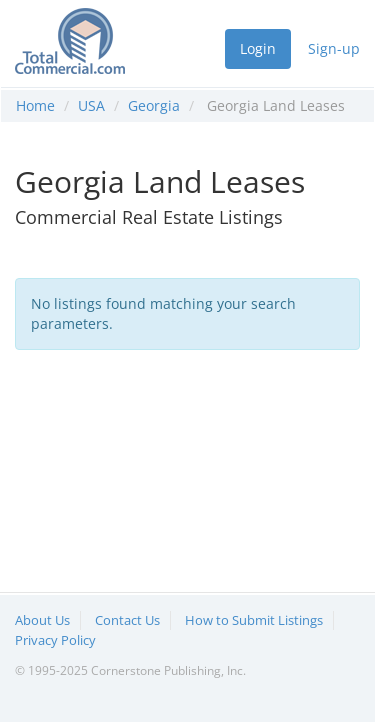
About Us (42, 620)
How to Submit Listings (254, 620)
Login (258, 48)
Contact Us (127, 620)
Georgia (154, 105)
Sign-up (334, 48)
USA (91, 105)
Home (35, 105)
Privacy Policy (55, 640)
